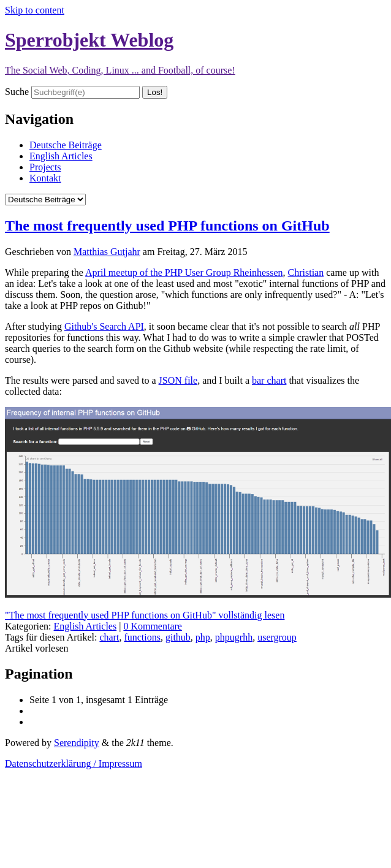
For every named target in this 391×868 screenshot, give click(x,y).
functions (142, 637)
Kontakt (45, 178)
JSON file (178, 380)
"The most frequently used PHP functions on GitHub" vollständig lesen (145, 615)
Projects (45, 167)
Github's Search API (104, 326)
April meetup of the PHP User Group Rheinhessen (184, 272)
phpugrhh (234, 637)
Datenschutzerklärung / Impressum (74, 763)
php (203, 637)
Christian (306, 272)
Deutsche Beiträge (66, 145)
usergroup (277, 637)
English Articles (61, 156)
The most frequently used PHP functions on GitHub (167, 226)
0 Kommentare (153, 626)
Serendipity (77, 743)
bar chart (269, 380)
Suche (17, 92)
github (178, 637)
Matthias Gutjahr (107, 252)
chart (109, 637)
